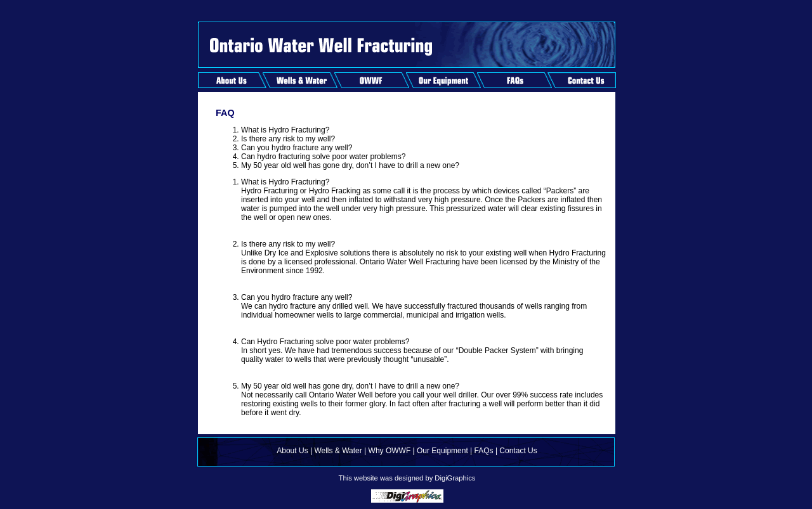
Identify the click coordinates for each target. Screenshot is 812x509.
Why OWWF (390, 451)
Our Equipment (442, 451)
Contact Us (518, 451)
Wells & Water (338, 451)
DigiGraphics (455, 478)
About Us (292, 451)
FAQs (484, 451)
